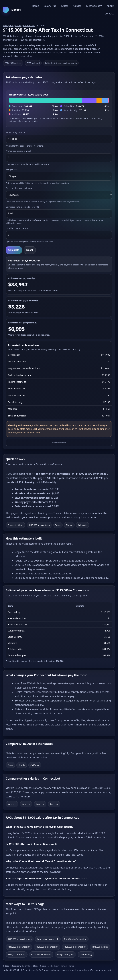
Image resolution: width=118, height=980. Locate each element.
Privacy (64, 966)
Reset (30, 250)
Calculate (14, 250)
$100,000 (12, 804)
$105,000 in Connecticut (75, 939)
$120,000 (40, 804)
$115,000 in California (41, 954)
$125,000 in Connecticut (75, 947)
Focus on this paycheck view (19, 188)
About (110, 6)
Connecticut (29, 25)
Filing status (11, 169)
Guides (77, 6)
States (65, 6)
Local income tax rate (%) (17, 228)
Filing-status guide (65, 954)
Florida (69, 525)
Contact (109, 14)
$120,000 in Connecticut (47, 947)
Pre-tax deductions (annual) (19, 151)
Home (35, 6)
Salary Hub (50, 6)
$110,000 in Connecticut (19, 947)
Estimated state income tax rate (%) (22, 207)
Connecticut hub (15, 525)
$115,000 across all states (20, 939)
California (83, 525)
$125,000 (54, 804)
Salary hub (8, 25)
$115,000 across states (39, 525)
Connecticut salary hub (48, 939)
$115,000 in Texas (100, 947)
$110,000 (26, 804)
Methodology (94, 6)
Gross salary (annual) (16, 132)
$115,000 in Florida (17, 954)
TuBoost (12, 10)
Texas (58, 525)
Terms (72, 966)
